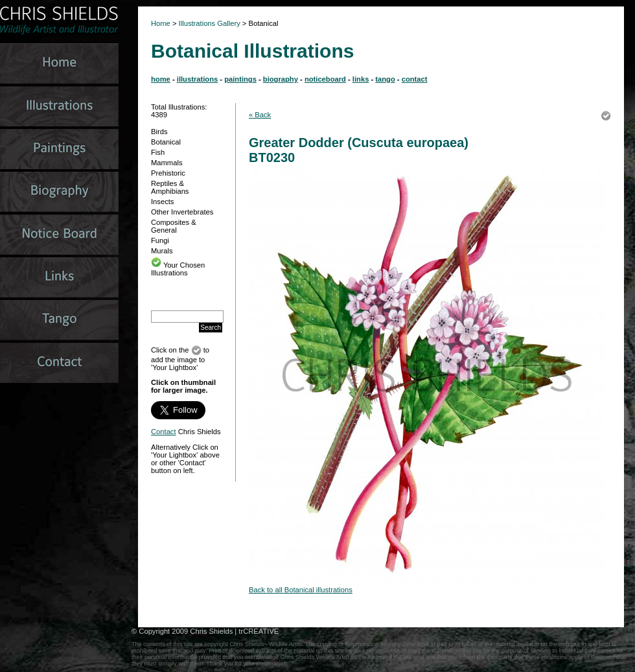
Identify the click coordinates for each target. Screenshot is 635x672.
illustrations (197, 79)
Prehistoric (168, 173)
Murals (162, 251)
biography (281, 79)
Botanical (166, 142)
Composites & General (174, 226)
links (361, 79)
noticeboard (325, 79)
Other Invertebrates (182, 212)
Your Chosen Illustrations (178, 269)
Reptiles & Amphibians (170, 187)
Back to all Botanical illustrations (301, 590)
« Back (260, 115)
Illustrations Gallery (209, 23)
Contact (164, 432)
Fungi (160, 240)
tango (385, 79)
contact (415, 79)
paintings (240, 79)
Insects (162, 202)
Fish (158, 152)
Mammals (167, 163)
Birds (159, 132)
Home (161, 23)
